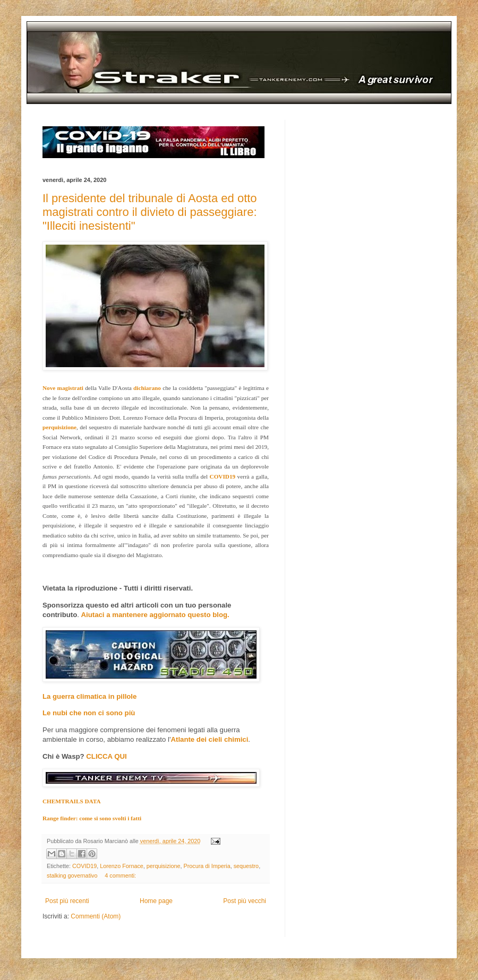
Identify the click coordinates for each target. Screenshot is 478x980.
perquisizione (164, 866)
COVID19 (84, 866)
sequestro (246, 866)
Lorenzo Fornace (122, 866)
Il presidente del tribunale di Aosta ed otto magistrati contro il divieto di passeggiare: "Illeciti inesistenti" (150, 212)
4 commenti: (120, 875)
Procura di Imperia (207, 866)
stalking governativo (72, 875)
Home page (156, 901)
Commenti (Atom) (96, 916)
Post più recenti (67, 901)
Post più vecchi (245, 901)
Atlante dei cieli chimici (209, 739)
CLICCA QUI (106, 756)
